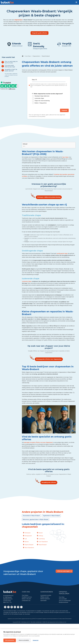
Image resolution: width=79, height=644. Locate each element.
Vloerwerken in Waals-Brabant (31, 516)
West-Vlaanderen (29, 548)
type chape (65, 157)
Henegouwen (27, 536)
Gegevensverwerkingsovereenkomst (50, 619)
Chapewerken (36, 56)
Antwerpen (27, 533)
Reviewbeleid (69, 619)
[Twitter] (8, 607)
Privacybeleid (39, 619)
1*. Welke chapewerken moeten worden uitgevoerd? (47, 94)
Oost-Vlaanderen (42, 542)
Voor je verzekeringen (65, 601)
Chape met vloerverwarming (42, 101)
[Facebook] (5, 607)
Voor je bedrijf (63, 599)
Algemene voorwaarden (13, 619)
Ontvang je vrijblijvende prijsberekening (49, 197)
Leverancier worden (46, 595)
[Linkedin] (18, 607)
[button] (76, 2)
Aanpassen (36, 640)
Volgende (64, 110)
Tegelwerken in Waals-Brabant (51, 516)
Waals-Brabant (42, 545)
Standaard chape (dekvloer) (42, 96)
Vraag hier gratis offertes (39, 33)
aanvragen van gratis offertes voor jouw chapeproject (38, 442)
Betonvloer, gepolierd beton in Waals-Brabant (36, 520)
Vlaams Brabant (28, 545)
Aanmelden (43, 601)
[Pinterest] (15, 607)
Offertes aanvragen (64, 571)
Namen (26, 542)
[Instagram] (21, 607)
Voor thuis (28, 56)
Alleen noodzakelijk (24, 640)
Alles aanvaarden (10, 640)
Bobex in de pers (26, 599)
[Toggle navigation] (76, 2)
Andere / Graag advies (41, 103)
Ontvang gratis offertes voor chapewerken (49, 359)
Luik (25, 539)
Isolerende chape (39, 98)
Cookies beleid (62, 619)
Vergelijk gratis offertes (49, 482)
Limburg (40, 536)
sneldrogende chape (62, 253)
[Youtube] (12, 607)
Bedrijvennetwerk (64, 602)
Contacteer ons (26, 601)
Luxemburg (41, 539)
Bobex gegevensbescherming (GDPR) (27, 619)
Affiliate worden (45, 597)
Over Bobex (25, 595)
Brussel (40, 533)
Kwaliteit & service (27, 597)
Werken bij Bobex (45, 599)
